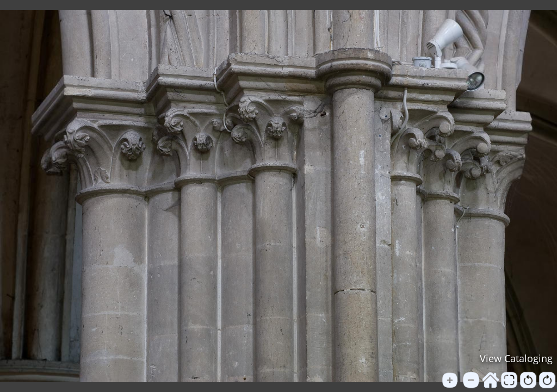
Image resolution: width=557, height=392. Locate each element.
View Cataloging (516, 358)
